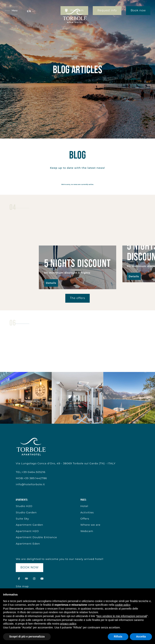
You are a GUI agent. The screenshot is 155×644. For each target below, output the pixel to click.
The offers (77, 298)
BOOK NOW (29, 567)
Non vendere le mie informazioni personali (122, 616)
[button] (31, 11)
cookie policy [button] (123, 605)
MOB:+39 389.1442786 (31, 478)
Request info (107, 10)
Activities (87, 512)
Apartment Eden (28, 544)
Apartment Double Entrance (36, 537)
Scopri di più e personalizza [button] (27, 636)
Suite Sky (22, 519)
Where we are (90, 525)
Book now (138, 10)
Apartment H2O (27, 531)
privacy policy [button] (68, 624)
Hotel (84, 506)
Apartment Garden (29, 525)
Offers (85, 519)
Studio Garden (26, 512)
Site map (22, 586)
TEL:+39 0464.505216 (31, 472)
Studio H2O (24, 506)
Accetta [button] (141, 636)
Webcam (87, 531)
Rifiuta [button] (118, 636)
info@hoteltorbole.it (30, 484)
